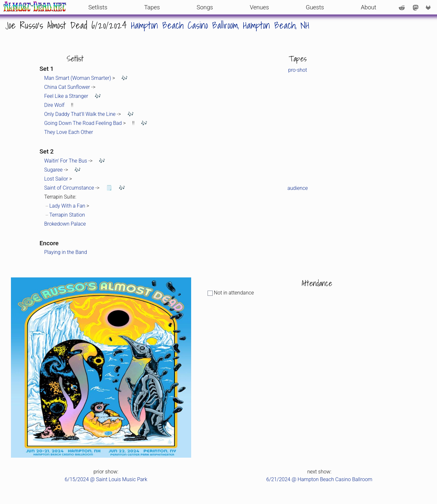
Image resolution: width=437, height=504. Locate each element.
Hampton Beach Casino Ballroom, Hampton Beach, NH (220, 25)
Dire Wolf (54, 105)
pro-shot (298, 70)
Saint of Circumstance (69, 188)
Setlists (98, 7)
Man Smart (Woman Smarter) (78, 78)
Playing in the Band (65, 252)
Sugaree (53, 170)
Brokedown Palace (65, 224)
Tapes (152, 7)
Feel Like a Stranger (66, 96)
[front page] (35, 7)
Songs (205, 7)
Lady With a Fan (67, 206)
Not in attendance (231, 293)
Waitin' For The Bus (66, 161)
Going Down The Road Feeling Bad (83, 123)
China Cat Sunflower (67, 87)
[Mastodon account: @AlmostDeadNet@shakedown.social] (416, 7)
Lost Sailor (56, 179)
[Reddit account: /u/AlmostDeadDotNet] (402, 7)
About (368, 7)
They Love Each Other (69, 132)
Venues (259, 7)
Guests (315, 7)
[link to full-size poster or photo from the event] (101, 367)
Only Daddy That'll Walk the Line (80, 114)
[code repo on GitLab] (430, 7)
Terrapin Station (67, 215)
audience (298, 188)
